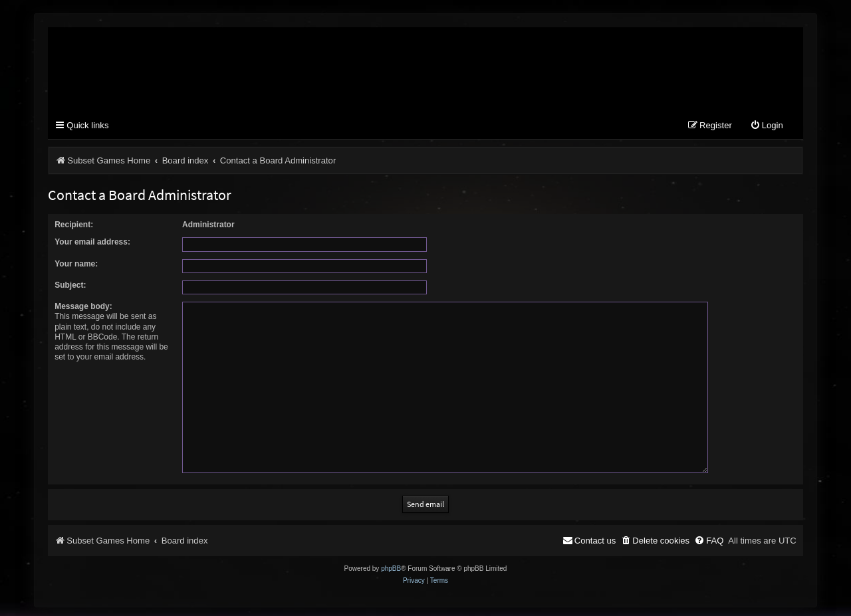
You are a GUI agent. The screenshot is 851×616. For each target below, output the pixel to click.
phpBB (391, 564)
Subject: (70, 285)
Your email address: (92, 242)
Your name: (76, 264)
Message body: (83, 306)
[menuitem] (767, 126)
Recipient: (74, 225)
